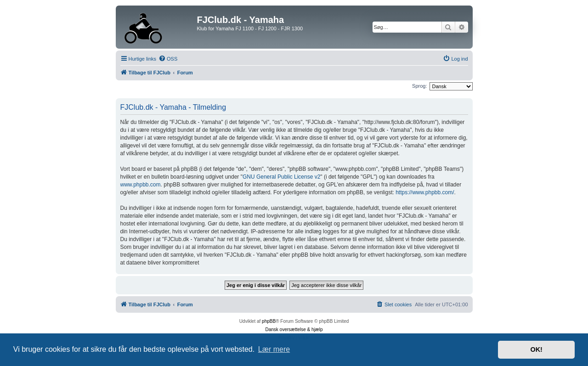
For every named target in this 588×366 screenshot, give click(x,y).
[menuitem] (168, 59)
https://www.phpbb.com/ (425, 192)
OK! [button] (536, 349)
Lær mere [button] (274, 349)
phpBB (269, 321)
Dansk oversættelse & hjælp (294, 329)
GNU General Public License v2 (281, 177)
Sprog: (419, 86)
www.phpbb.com (141, 185)
